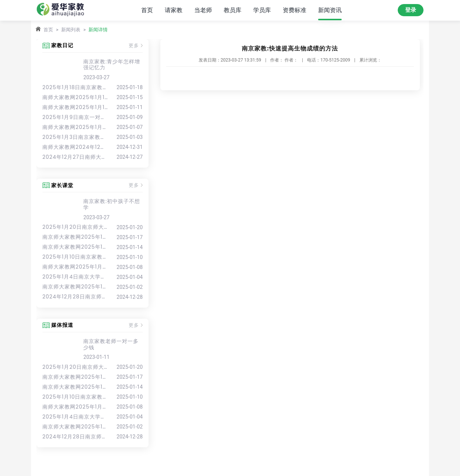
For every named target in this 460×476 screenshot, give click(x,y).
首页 (147, 10)
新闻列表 (71, 30)
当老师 (203, 10)
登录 (411, 10)
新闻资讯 (330, 10)
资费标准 (295, 10)
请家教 (174, 10)
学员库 (262, 10)
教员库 (233, 10)
